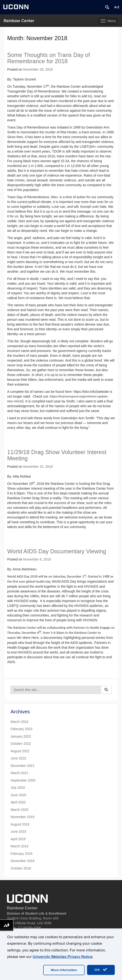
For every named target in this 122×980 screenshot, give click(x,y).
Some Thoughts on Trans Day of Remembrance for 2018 (49, 58)
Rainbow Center (19, 21)
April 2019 (18, 839)
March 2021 (19, 773)
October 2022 (21, 744)
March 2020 (19, 810)
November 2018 (23, 861)
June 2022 (18, 758)
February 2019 (21, 854)
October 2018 (21, 868)
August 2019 (20, 824)
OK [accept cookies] (101, 970)
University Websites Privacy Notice (63, 957)
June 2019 (18, 832)
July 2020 (18, 788)
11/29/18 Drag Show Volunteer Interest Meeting (57, 455)
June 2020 (18, 795)
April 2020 (18, 802)
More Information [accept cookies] (64, 970)
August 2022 (20, 751)
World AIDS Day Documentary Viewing (57, 551)
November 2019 (23, 817)
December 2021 (23, 766)
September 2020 (23, 780)
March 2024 (19, 722)
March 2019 (19, 846)
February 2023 (21, 729)
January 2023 (21, 736)
